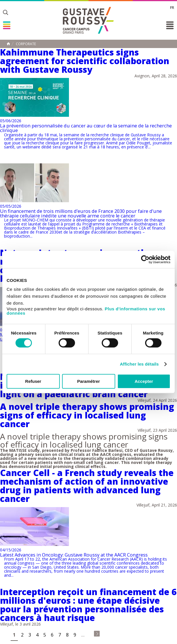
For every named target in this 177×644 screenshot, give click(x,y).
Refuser (33, 381)
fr (172, 7)
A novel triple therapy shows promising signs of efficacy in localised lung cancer (87, 415)
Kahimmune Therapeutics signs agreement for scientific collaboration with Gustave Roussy (85, 61)
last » (97, 634)
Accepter (144, 381)
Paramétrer (88, 381)
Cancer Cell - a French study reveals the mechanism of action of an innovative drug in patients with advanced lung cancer (87, 486)
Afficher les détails (139, 364)
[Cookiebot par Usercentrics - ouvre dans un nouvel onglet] (145, 259)
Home (8, 44)
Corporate (26, 44)
